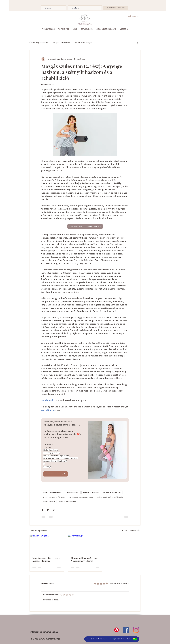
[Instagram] (136, 630)
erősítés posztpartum (67, 502)
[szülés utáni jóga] (47, 544)
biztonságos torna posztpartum (81, 497)
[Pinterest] (116, 630)
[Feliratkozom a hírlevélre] (116, 8)
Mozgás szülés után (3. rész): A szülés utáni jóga (46, 559)
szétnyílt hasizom (72, 492)
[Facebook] (126, 630)
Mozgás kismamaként (62, 43)
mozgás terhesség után (112, 492)
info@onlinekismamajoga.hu (44, 632)
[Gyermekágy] (85, 544)
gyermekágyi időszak (91, 492)
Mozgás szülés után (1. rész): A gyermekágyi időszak (84, 559)
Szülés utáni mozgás (83, 43)
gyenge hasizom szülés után (54, 497)
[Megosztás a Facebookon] (42, 510)
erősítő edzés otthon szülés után (110, 497)
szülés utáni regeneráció (52, 492)
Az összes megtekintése (131, 530)
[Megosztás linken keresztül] (54, 510)
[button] (48, 29)
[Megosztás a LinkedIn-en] (48, 510)
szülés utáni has (49, 502)
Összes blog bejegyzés (39, 43)
